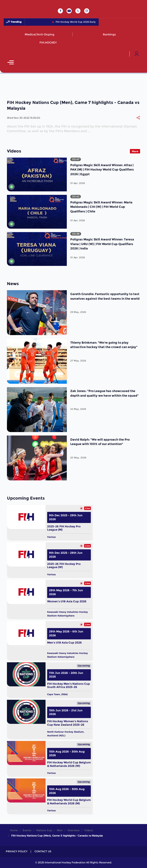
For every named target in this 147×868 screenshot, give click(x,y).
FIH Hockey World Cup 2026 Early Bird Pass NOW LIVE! (92, 22)
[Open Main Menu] (11, 63)
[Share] (138, 118)
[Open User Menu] (137, 54)
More (135, 151)
